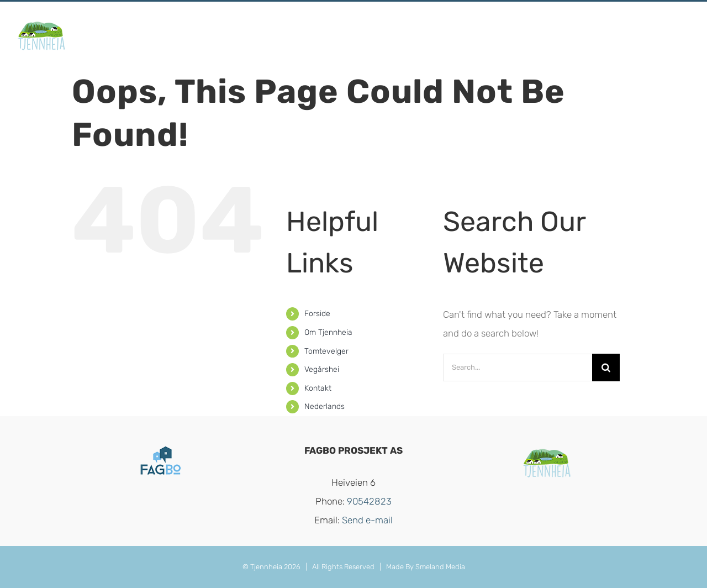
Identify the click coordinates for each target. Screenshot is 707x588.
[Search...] (518, 368)
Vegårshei (322, 369)
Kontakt (318, 388)
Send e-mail (367, 520)
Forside (317, 314)
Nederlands (325, 406)
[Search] (606, 368)
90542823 (369, 501)
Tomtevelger (326, 351)
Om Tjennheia (328, 332)
